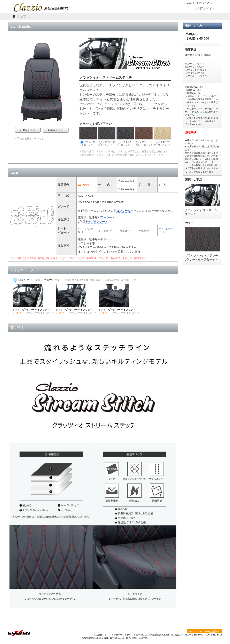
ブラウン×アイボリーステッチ (144, 136)
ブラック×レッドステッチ (88, 136)
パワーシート (106, 217)
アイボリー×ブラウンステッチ (162, 136)
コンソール (123, 211)
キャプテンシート (96, 222)
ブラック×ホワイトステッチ (107, 136)
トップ (22, 16)
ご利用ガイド (205, 9)
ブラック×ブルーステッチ (125, 136)
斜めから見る (56, 130)
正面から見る (28, 130)
